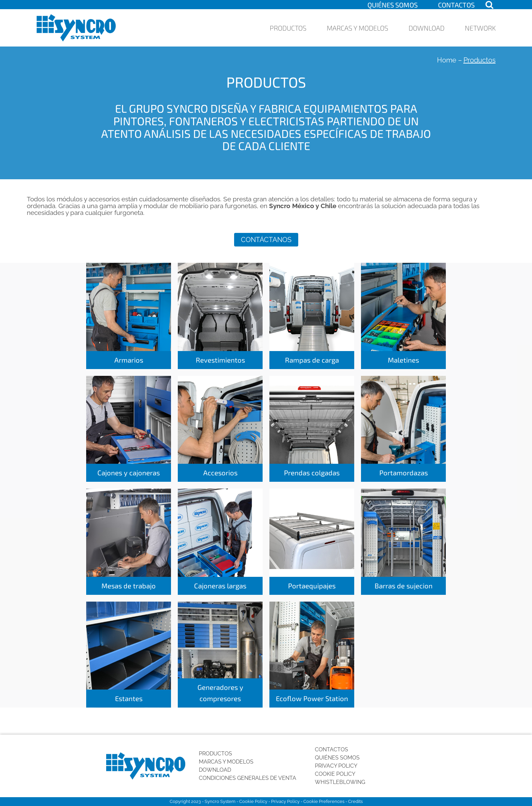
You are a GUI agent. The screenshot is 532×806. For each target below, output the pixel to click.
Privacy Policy (336, 766)
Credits (355, 801)
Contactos (456, 5)
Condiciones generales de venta (248, 778)
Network (480, 28)
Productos (288, 28)
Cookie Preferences (324, 801)
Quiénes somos (393, 5)
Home (447, 60)
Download (426, 28)
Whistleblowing (340, 782)
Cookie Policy (335, 774)
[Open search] (489, 5)
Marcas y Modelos (357, 28)
